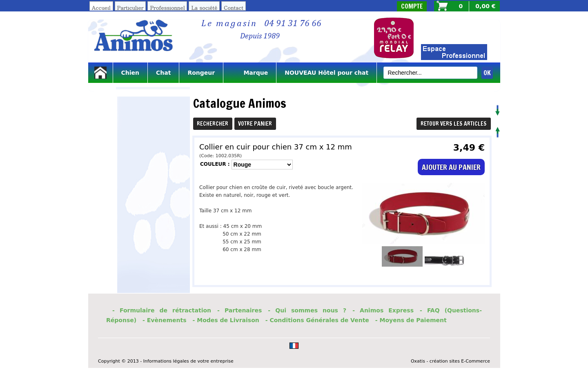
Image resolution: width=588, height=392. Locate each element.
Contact (234, 8)
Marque (250, 73)
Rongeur (201, 73)
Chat (163, 73)
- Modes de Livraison (226, 320)
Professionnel (167, 8)
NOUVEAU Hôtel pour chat (326, 73)
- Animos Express (383, 310)
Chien (130, 73)
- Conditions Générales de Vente (317, 320)
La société (204, 8)
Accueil (101, 8)
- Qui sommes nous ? (307, 310)
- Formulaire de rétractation (162, 310)
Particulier (130, 8)
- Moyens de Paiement (411, 320)
